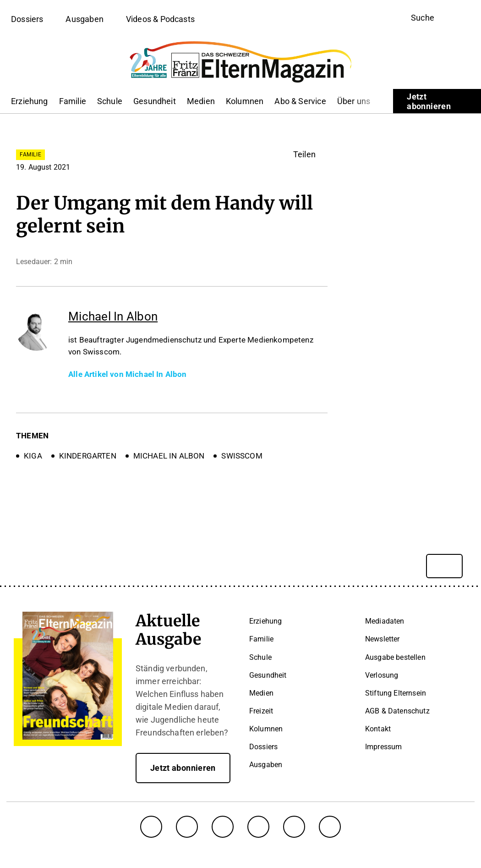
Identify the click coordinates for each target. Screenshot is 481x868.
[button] (310, 155)
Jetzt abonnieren (429, 101)
